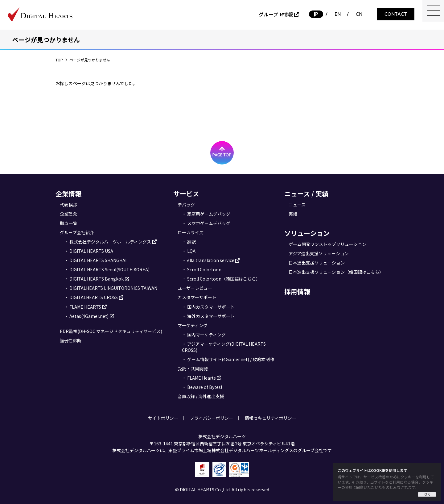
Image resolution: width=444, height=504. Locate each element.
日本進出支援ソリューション (317, 263)
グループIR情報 (276, 14)
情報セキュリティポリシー (271, 418)
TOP (59, 60)
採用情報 (297, 291)
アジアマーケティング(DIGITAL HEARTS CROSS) (224, 347)
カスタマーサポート (197, 297)
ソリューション (307, 233)
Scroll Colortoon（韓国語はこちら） (224, 279)
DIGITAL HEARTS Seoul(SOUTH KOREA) (109, 269)
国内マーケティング (206, 335)
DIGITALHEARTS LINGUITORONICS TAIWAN (113, 288)
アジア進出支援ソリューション (319, 253)
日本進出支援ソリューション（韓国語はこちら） (336, 272)
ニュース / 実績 (306, 194)
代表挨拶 (68, 205)
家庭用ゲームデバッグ (209, 214)
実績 (293, 214)
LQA (191, 251)
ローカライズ (191, 232)
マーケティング (193, 325)
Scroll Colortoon (204, 269)
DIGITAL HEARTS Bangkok (97, 279)
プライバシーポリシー (212, 418)
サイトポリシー (163, 418)
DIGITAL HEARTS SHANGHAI (98, 260)
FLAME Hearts (201, 378)
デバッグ (186, 205)
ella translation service (211, 260)
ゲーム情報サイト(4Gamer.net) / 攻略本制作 (231, 359)
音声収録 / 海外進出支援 (201, 396)
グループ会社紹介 (77, 232)
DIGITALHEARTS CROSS (94, 297)
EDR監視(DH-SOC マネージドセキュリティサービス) (111, 331)
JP (316, 14)
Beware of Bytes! (205, 387)
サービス (186, 194)
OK (427, 494)
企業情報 (68, 194)
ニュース (297, 205)
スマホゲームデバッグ (209, 223)
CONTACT (396, 14)
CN (359, 14)
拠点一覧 (68, 223)
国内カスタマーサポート (211, 307)
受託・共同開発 (193, 369)
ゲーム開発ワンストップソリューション (327, 244)
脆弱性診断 (71, 340)
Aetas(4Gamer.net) (89, 316)
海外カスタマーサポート (211, 316)
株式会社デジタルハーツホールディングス (110, 242)
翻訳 (191, 242)
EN (338, 14)
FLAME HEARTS (85, 307)
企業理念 (68, 214)
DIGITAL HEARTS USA (91, 251)
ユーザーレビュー (195, 288)
